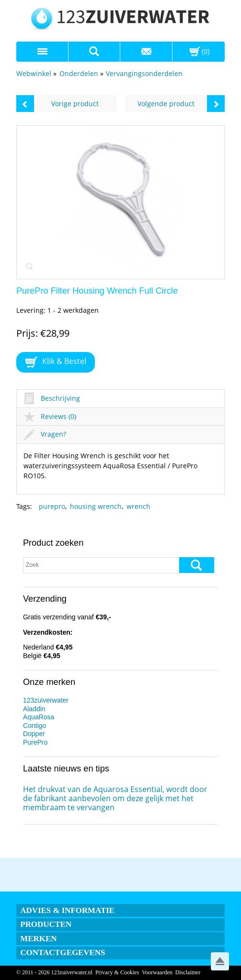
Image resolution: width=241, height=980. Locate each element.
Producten (46, 924)
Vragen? (45, 434)
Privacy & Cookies (117, 972)
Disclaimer (188, 972)
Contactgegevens (63, 952)
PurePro (35, 742)
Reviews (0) (50, 416)
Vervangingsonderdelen (144, 73)
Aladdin (34, 709)
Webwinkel (34, 73)
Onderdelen (79, 73)
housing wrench (96, 506)
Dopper (34, 734)
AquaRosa (39, 717)
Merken (38, 939)
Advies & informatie (67, 910)
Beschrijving (52, 398)
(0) (206, 52)
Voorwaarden (157, 972)
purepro (52, 506)
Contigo (34, 726)
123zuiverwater (46, 700)
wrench (138, 506)
